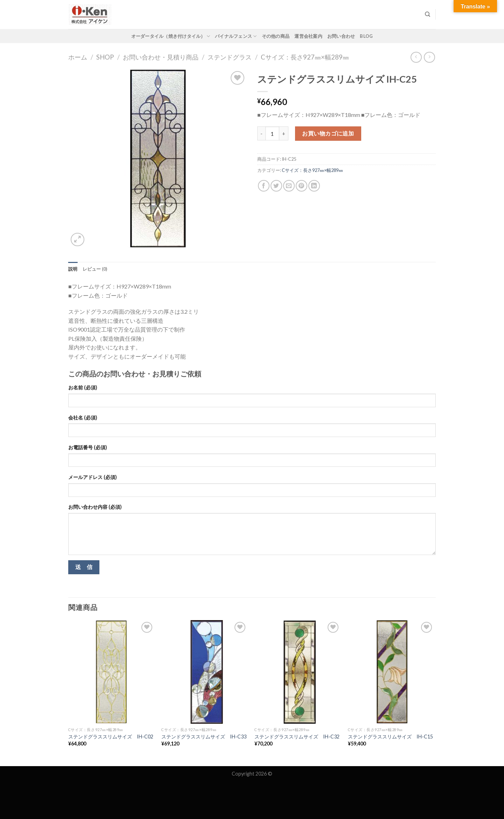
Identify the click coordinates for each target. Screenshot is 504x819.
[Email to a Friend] (289, 186)
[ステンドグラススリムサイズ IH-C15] (391, 672)
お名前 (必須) (83, 387)
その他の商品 (276, 36)
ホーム (78, 57)
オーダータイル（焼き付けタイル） (171, 36)
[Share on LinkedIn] (314, 186)
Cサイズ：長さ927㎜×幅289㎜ (305, 57)
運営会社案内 (308, 36)
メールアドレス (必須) (93, 477)
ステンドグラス (230, 57)
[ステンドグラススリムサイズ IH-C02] (111, 672)
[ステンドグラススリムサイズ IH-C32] (298, 672)
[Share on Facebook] (264, 186)
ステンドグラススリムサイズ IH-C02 (111, 737)
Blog (366, 36)
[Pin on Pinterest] (302, 186)
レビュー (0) (95, 269)
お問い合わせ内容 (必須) (95, 507)
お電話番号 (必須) (88, 447)
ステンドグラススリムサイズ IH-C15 (390, 737)
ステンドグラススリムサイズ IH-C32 (297, 737)
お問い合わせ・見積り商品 (161, 57)
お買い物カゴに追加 (328, 133)
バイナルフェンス (236, 36)
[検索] (428, 14)
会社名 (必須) (83, 418)
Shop (105, 57)
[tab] (73, 269)
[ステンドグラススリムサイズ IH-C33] (205, 672)
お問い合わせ (341, 36)
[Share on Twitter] (276, 186)
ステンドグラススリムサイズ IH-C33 (204, 737)
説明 (73, 269)
